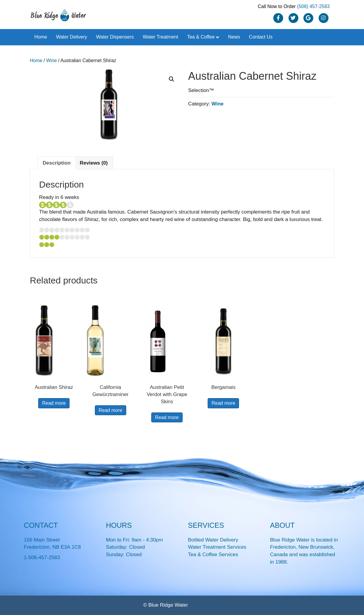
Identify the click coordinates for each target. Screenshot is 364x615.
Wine (52, 60)
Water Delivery (72, 37)
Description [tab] (57, 163)
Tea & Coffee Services (213, 555)
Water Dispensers (115, 37)
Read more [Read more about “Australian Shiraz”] (54, 403)
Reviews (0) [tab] (94, 163)
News (234, 37)
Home (41, 37)
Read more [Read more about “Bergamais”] (223, 403)
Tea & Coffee (201, 37)
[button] (172, 79)
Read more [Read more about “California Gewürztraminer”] (111, 410)
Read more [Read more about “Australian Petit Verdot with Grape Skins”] (167, 417)
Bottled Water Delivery (213, 540)
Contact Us (261, 37)
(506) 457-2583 (313, 6)
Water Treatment (161, 37)
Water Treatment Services (217, 547)
